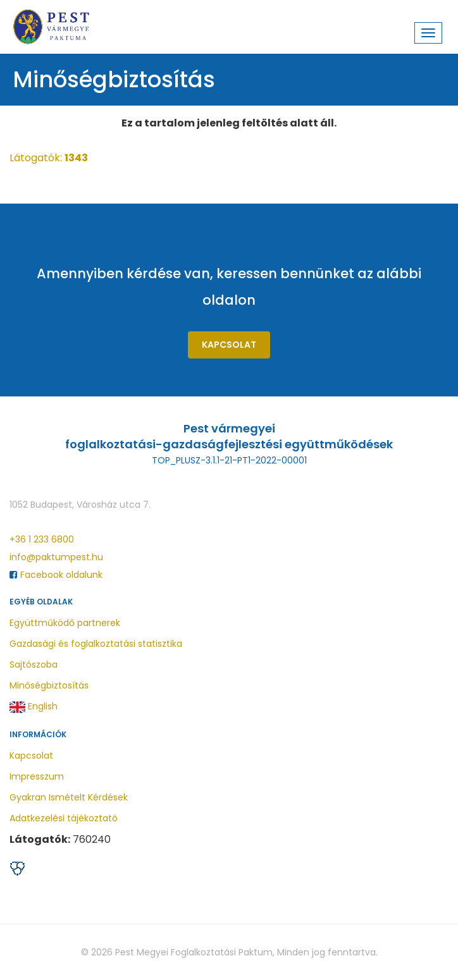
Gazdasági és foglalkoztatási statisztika (96, 644)
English (34, 707)
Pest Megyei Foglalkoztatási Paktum (194, 952)
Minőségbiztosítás (49, 685)
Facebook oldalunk (56, 575)
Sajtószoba (34, 665)
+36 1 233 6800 (42, 539)
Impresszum (37, 776)
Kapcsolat (229, 345)
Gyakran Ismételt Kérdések (69, 797)
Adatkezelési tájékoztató (64, 818)
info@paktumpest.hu (56, 557)
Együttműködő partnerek (65, 623)
